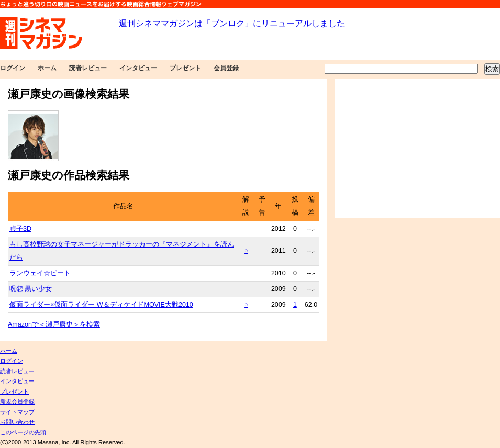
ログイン (13, 68)
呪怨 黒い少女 (31, 289)
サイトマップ (17, 412)
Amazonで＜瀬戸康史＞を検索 (54, 324)
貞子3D (20, 229)
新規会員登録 (17, 401)
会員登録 (226, 68)
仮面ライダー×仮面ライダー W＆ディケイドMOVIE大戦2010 (101, 305)
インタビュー (138, 68)
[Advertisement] (417, 148)
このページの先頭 (23, 432)
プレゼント (185, 68)
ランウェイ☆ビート (40, 273)
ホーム (47, 68)
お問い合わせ (17, 422)
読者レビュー (88, 68)
